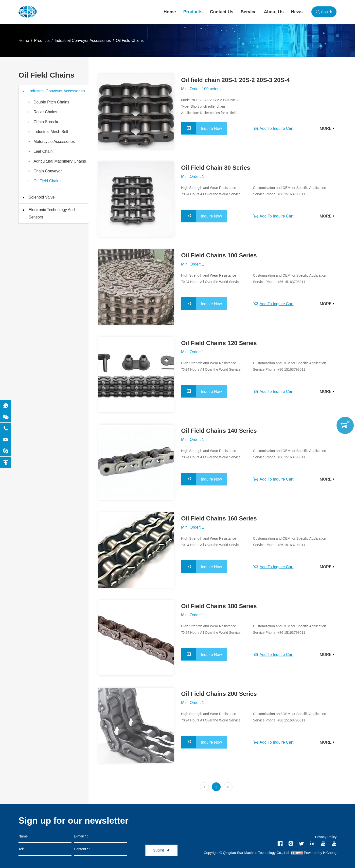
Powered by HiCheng (320, 853)
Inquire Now (211, 128)
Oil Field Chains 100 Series (219, 255)
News (297, 12)
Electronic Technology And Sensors (52, 213)
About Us (274, 12)
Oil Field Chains (130, 41)
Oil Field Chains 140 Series (219, 431)
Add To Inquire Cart (277, 128)
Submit (159, 850)
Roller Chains (45, 112)
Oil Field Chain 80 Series (216, 168)
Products (193, 12)
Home (170, 12)
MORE (326, 128)
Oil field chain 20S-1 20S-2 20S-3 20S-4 (235, 80)
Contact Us (222, 12)
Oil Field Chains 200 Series (219, 694)
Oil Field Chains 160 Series (219, 518)
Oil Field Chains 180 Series (219, 606)
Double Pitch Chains (51, 102)
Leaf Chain (43, 151)
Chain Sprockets (48, 122)
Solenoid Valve (42, 197)
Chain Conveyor (48, 171)
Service (249, 12)
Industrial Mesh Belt (51, 132)
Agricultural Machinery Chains (60, 161)
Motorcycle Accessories (54, 142)
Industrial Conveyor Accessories (83, 41)
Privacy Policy (326, 837)
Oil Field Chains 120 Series (219, 343)
